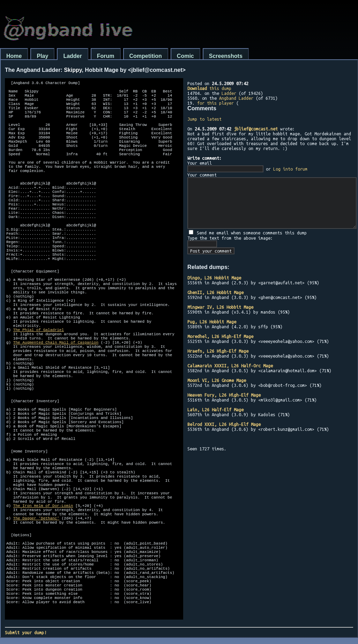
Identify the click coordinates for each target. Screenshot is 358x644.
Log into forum (290, 169)
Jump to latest (204, 119)
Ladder (72, 56)
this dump (209, 88)
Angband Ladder (236, 98)
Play (42, 56)
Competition (146, 56)
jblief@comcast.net (256, 129)
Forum (106, 56)
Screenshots (226, 56)
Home (14, 56)
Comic (185, 56)
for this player (215, 103)
